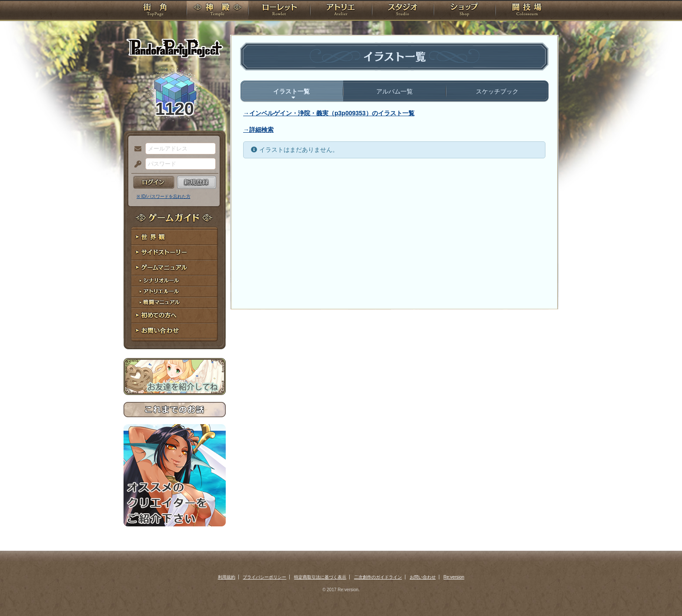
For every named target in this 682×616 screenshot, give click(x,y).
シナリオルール (175, 281)
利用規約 (227, 577)
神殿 (217, 11)
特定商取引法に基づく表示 (320, 577)
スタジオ (403, 11)
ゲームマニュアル (175, 268)
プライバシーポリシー (264, 577)
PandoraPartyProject (175, 48)
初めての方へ (175, 316)
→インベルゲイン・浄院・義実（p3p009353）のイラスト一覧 (329, 113)
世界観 (175, 237)
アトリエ (341, 11)
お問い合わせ (175, 331)
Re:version (454, 577)
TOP (155, 11)
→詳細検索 (258, 130)
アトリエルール (175, 292)
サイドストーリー (175, 253)
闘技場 (527, 11)
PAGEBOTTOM (660, 592)
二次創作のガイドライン (378, 577)
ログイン (154, 182)
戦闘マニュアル (175, 303)
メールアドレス (136, 149)
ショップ (465, 11)
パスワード (136, 164)
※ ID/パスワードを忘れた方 (164, 196)
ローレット (279, 11)
